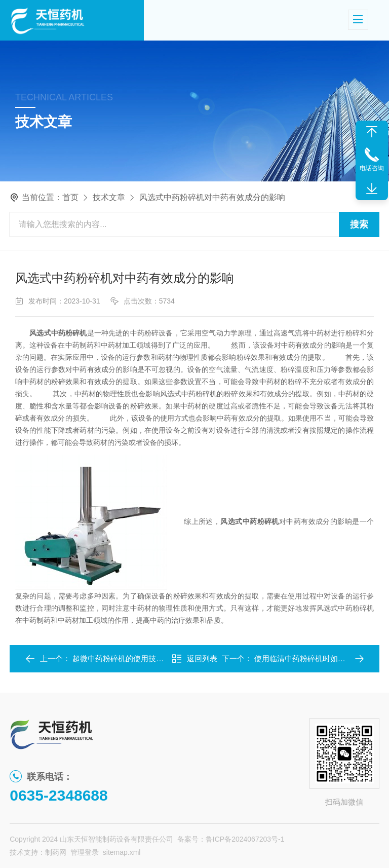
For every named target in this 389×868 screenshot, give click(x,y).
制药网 (56, 852)
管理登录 (85, 852)
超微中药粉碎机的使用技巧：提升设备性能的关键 (156, 658)
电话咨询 (372, 168)
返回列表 (194, 659)
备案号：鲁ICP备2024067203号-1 (231, 839)
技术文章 (109, 197)
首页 (70, 197)
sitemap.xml (122, 852)
